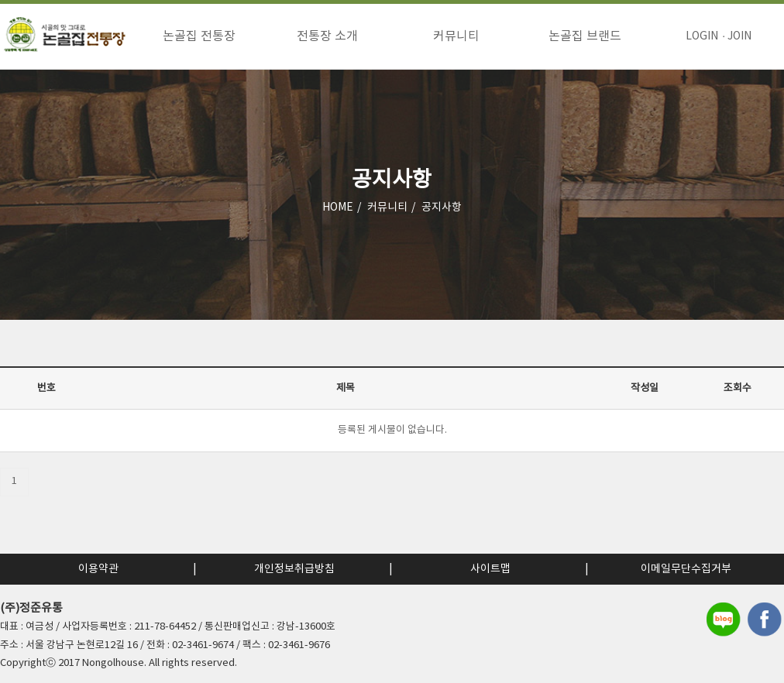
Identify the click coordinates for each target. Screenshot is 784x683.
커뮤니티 (456, 36)
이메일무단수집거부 (686, 569)
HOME (338, 208)
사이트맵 (490, 569)
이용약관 (98, 569)
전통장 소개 (327, 36)
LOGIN (702, 36)
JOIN (739, 36)
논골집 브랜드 (585, 36)
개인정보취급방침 (294, 569)
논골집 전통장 (199, 36)
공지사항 (442, 208)
